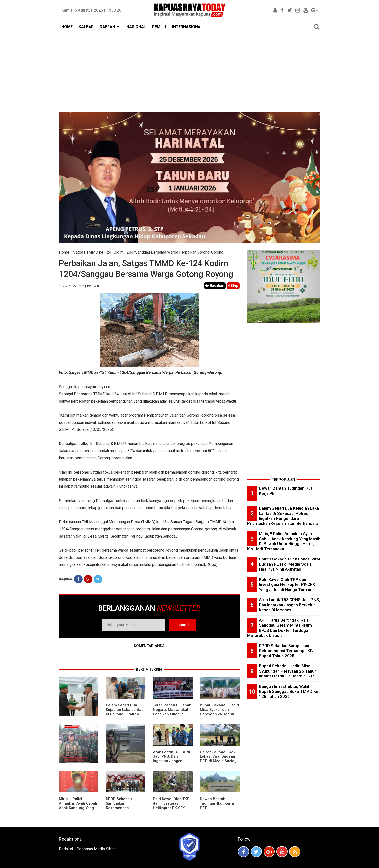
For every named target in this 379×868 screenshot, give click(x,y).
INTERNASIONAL (187, 27)
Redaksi (66, 849)
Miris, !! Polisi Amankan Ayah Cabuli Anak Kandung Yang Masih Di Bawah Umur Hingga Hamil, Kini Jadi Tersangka (78, 810)
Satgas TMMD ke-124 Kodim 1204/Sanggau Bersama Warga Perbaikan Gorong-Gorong (148, 252)
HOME (67, 27)
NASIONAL (136, 27)
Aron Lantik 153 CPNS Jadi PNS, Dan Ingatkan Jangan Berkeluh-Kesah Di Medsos (172, 761)
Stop (233, 286)
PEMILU (159, 27)
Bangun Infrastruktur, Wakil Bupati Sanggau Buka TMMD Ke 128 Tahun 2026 (289, 691)
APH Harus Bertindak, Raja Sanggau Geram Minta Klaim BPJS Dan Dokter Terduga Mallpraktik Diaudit (280, 628)
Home (64, 252)
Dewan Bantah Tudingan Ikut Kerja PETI (217, 803)
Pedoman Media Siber (96, 849)
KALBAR (86, 27)
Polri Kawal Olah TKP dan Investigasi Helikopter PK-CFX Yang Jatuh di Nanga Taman (171, 808)
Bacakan (215, 286)
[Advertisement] (190, 70)
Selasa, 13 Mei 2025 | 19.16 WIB (79, 286)
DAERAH (107, 27)
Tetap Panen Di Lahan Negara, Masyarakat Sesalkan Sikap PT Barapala (172, 712)
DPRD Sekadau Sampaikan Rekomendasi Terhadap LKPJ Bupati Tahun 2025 (125, 808)
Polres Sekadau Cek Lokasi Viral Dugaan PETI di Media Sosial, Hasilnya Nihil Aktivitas (218, 761)
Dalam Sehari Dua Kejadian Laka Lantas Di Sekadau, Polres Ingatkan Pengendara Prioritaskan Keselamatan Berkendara (283, 516)
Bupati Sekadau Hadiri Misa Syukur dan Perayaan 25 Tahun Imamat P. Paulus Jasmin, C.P (220, 714)
